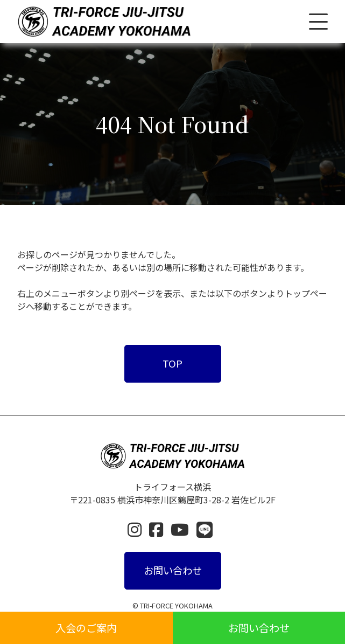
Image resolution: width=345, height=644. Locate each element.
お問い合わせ (259, 628)
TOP (172, 363)
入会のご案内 (86, 628)
